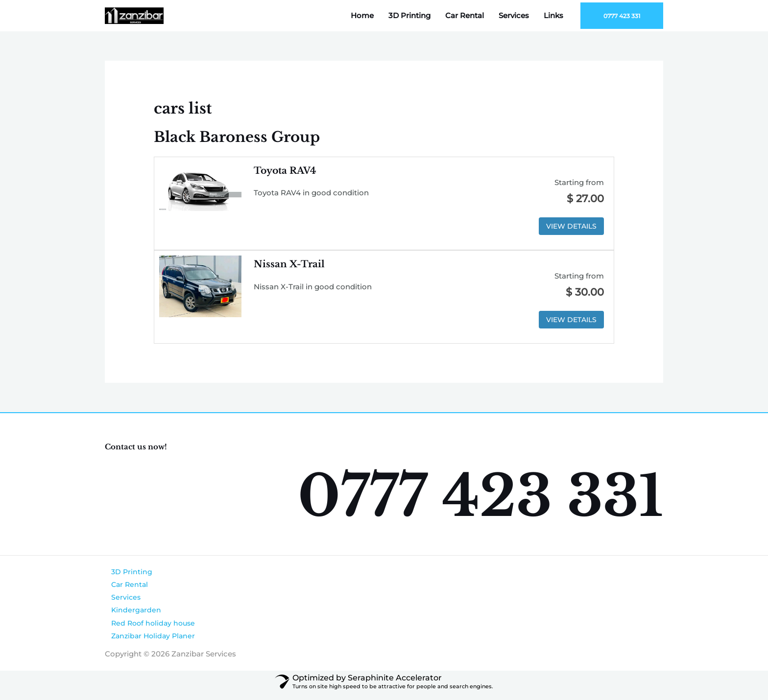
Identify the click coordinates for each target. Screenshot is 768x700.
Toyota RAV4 (287, 170)
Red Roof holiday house (149, 628)
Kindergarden (130, 615)
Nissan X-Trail (290, 265)
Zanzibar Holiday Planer (149, 642)
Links (553, 15)
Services (514, 15)
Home (362, 15)
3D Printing (409, 15)
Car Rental (465, 15)
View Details (569, 226)
